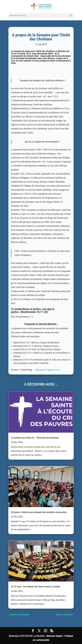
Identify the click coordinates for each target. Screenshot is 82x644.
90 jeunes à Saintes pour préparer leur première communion (39, 512)
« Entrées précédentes (19, 615)
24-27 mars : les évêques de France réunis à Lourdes (35, 587)
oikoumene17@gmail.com (47, 370)
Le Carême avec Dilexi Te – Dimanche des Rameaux (35, 438)
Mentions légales (55, 636)
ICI (32, 317)
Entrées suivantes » (65, 615)
